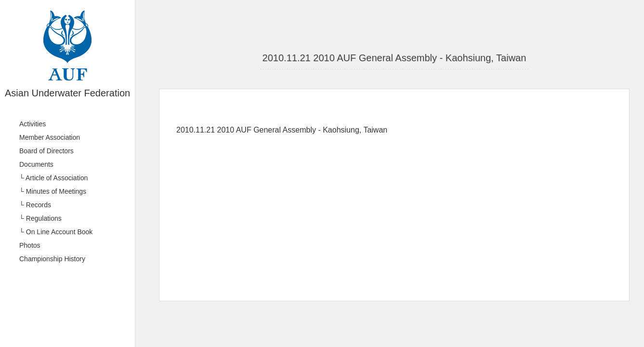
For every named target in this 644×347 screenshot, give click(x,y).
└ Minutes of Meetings (53, 191)
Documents (36, 164)
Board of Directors (46, 151)
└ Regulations (40, 218)
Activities (33, 124)
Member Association (50, 137)
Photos (30, 245)
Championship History (52, 259)
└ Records (35, 205)
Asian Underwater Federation (67, 93)
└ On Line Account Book (56, 232)
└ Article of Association (53, 178)
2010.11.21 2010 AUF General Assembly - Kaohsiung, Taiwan (394, 58)
